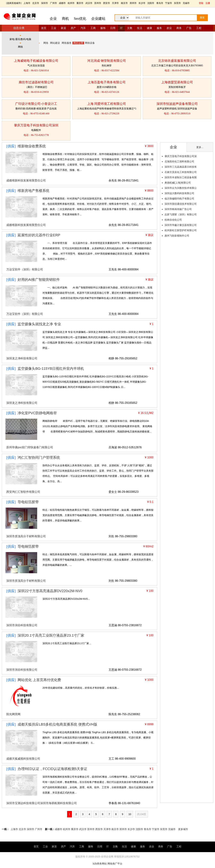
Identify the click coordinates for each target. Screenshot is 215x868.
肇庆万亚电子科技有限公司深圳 (36, 125)
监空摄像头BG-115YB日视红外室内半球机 (51, 369)
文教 (130, 28)
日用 (113, 28)
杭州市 (71, 3)
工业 (54, 28)
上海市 (27, 3)
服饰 (103, 28)
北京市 (36, 3)
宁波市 (169, 3)
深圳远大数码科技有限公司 (179, 193)
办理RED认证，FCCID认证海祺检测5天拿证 (52, 769)
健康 (149, 28)
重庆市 (80, 3)
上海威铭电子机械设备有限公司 (36, 61)
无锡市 (186, 3)
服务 (159, 28)
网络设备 (90, 43)
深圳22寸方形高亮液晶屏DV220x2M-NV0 (50, 591)
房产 (73, 28)
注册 (208, 3)
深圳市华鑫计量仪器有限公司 (181, 225)
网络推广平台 (115, 864)
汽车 (83, 28)
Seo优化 (80, 19)
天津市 (115, 3)
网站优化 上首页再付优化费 (39, 680)
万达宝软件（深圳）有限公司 (25, 269)
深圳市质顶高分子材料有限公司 (26, 536)
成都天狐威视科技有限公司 (23, 759)
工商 (93, 28)
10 (130, 814)
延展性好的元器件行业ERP (39, 235)
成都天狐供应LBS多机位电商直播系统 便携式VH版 (57, 724)
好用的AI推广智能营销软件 (39, 280)
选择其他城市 (14, 3)
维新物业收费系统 (32, 146)
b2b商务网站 (100, 864)
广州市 (53, 3)
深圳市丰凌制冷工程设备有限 (181, 177)
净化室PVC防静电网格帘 (37, 413)
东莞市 (177, 3)
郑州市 (133, 3)
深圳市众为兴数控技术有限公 (181, 188)
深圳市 (44, 3)
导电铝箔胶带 (28, 502)
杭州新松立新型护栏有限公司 (181, 230)
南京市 (124, 3)
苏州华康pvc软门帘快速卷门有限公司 (30, 447)
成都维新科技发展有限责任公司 (26, 180)
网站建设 (55, 43)
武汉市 (89, 3)
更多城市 (183, 829)
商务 (179, 28)
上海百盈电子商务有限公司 (107, 82)
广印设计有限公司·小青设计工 (36, 104)
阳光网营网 (13, 714)
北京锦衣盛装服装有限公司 (177, 61)
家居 (63, 28)
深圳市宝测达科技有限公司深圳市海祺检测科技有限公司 (42, 803)
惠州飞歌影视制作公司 (177, 236)
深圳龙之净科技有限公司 (22, 358)
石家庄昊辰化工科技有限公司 (181, 172)
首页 (44, 28)
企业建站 (98, 19)
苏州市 (98, 3)
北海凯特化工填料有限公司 (179, 161)
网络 (46, 43)
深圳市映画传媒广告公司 (178, 209)
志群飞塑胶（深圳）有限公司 (181, 214)
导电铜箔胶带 (28, 546)
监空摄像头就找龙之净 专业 (39, 324)
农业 (169, 28)
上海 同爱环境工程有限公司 (107, 104)
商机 (65, 19)
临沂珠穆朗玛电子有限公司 (179, 199)
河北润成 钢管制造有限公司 (107, 61)
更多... (200, 147)
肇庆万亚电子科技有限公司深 (181, 156)
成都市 (62, 3)
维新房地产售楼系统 (33, 191)
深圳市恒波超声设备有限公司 (177, 104)
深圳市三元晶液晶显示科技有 (181, 167)
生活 (140, 28)
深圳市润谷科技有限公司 (22, 625)
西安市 (107, 3)
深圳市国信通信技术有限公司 (181, 204)
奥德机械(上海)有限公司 (178, 183)
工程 (199, 28)
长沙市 (142, 3)
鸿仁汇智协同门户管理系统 (39, 457)
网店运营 (78, 43)
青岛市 (160, 3)
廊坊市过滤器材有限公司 (36, 82)
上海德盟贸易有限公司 (177, 82)
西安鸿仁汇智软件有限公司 (23, 492)
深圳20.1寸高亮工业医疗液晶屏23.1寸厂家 (51, 635)
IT (121, 28)
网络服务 (67, 43)
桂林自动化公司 (173, 220)
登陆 (201, 3)
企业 (53, 19)
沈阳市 (151, 3)
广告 (189, 28)
